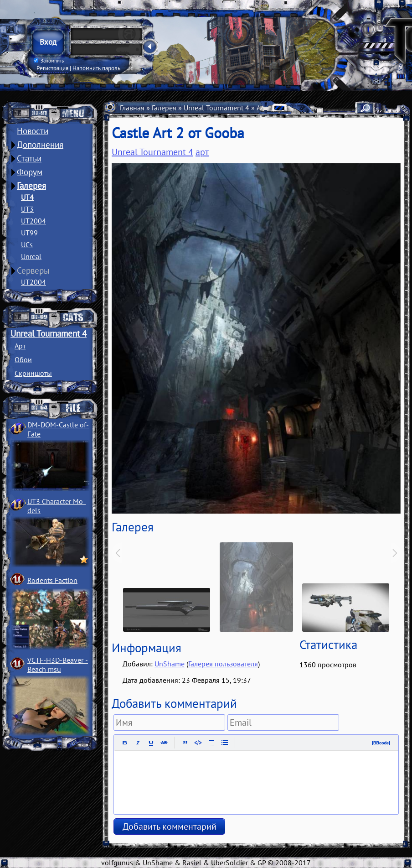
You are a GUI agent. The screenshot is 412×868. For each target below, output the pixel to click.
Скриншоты (33, 373)
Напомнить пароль (96, 68)
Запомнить (49, 61)
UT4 (27, 197)
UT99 (29, 233)
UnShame (170, 664)
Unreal (31, 256)
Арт (20, 346)
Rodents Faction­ (52, 580)
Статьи (29, 158)
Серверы (33, 270)
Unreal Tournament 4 (49, 333)
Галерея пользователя (223, 664)
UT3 (27, 209)
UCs (27, 244)
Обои (23, 359)
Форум (30, 172)
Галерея (31, 186)
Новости (33, 131)
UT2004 (33, 221)
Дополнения (40, 145)
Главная (132, 108)
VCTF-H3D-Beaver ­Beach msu (58, 665)
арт (202, 152)
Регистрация (52, 68)
